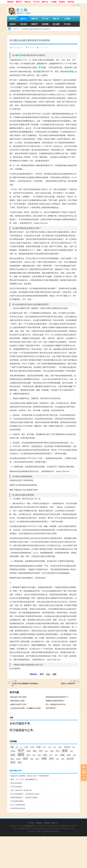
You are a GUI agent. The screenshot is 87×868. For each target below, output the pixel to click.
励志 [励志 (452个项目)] (60, 747)
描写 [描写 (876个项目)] (45, 755)
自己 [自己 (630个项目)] (37, 759)
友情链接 (39, 823)
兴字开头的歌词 (16, 787)
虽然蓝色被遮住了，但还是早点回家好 (24, 798)
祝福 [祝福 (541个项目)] (12, 759)
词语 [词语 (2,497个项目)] (44, 759)
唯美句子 (19, 2)
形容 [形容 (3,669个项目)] (65, 751)
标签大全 (55, 823)
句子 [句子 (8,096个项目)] (21, 751)
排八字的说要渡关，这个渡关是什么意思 (25, 794)
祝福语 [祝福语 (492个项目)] (18, 759)
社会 (20, 55)
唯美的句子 (19, 48)
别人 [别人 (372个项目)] (55, 747)
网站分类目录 (45, 826)
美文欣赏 (71, 2)
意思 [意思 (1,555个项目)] (13, 755)
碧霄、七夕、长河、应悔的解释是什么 (24, 779)
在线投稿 (47, 823)
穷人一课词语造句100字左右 (56, 704)
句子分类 (67, 24)
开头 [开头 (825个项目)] (58, 751)
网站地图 (62, 826)
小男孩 (43, 834)
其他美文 (62, 2)
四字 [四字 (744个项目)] (41, 751)
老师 (70, 72)
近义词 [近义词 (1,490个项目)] (70, 759)
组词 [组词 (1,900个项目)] (25, 759)
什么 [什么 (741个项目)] (32, 747)
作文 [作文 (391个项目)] (44, 747)
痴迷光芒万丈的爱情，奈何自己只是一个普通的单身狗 (30, 776)
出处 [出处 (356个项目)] (50, 747)
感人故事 (56, 24)
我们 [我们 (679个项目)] (29, 755)
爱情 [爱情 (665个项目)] (69, 755)
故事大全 (45, 2)
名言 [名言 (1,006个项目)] (29, 751)
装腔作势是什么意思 (17, 701)
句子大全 (36, 2)
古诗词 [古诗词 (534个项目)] (13, 751)
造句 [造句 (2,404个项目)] (13, 762)
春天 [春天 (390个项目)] (51, 755)
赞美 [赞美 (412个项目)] (63, 759)
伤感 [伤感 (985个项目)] (39, 747)
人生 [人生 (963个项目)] (26, 747)
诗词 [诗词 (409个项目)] (58, 759)
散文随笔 (45, 24)
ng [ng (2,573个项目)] (12, 747)
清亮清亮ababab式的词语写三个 (57, 697)
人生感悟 (53, 2)
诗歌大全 (28, 2)
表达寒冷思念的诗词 (18, 808)
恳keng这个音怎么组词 (18, 697)
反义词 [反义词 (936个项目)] (67, 747)
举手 (41, 67)
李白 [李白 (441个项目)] (56, 755)
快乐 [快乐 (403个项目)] (71, 751)
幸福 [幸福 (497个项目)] (52, 751)
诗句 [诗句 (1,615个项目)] (51, 759)
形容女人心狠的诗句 (68, 684)
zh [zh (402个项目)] (21, 747)
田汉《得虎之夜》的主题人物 (21, 790)
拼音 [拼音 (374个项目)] (34, 755)
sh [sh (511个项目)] (17, 747)
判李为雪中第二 (51, 708)
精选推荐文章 (54, 826)
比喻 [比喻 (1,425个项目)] (62, 755)
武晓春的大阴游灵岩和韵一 (55, 701)
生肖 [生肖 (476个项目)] (74, 755)
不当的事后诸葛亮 (17, 801)
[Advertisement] (43, 852)
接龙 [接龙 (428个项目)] (39, 755)
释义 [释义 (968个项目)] (20, 762)
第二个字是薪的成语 (18, 805)
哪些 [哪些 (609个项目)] (35, 751)
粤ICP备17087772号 (71, 826)
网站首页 (10, 2)
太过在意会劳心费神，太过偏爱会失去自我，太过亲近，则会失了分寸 (27, 708)
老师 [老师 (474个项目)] (32, 759)
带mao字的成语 (16, 783)
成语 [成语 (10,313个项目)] (21, 755)
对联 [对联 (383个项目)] (46, 751)
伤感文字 (34, 24)
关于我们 (31, 823)
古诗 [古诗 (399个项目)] (74, 747)
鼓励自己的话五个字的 (18, 704)
